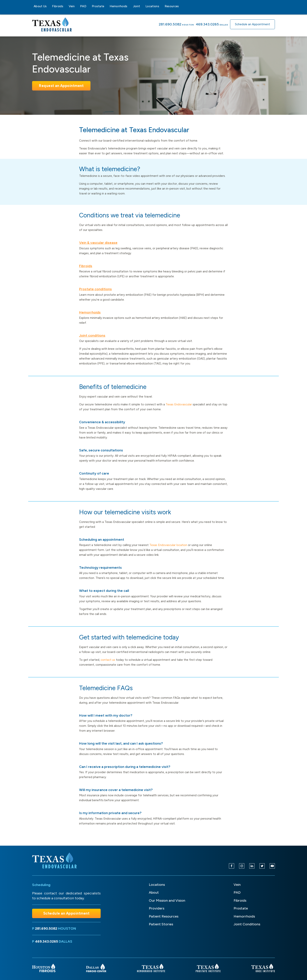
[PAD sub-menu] (89, 6)
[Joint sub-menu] (142, 6)
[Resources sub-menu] (181, 6)
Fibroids (58, 6)
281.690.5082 (170, 24)
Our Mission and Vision (167, 900)
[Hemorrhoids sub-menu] (130, 6)
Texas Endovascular (179, 404)
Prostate (98, 6)
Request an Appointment (61, 86)
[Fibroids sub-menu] (66, 6)
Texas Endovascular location (168, 545)
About (154, 892)
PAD (83, 6)
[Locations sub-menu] (162, 6)
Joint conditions (92, 335)
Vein (72, 6)
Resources (172, 6)
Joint (137, 6)
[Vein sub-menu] (77, 6)
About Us (40, 6)
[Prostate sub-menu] (107, 6)
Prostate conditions (95, 289)
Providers (157, 908)
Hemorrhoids (118, 6)
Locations (152, 6)
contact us (108, 660)
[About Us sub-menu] (49, 6)
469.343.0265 (207, 24)
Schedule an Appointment (252, 24)
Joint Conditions (247, 924)
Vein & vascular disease (98, 243)
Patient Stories (161, 924)
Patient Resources (164, 916)
